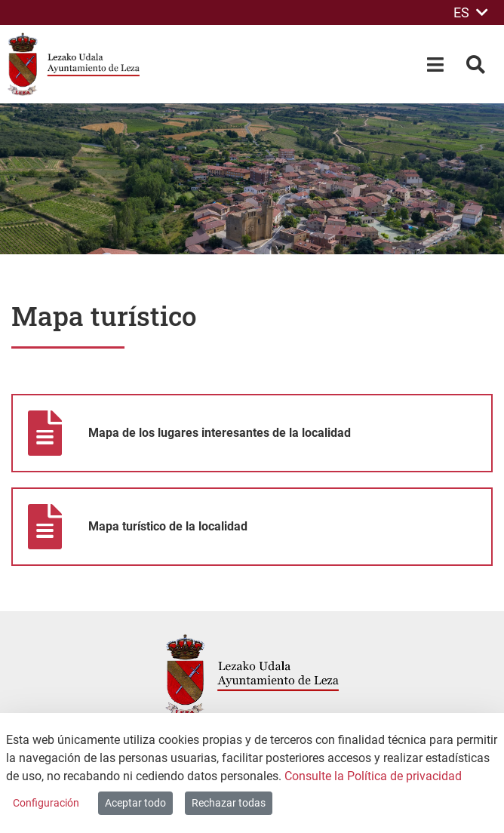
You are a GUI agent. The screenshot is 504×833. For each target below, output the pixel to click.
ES (471, 12)
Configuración (46, 803)
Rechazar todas (229, 803)
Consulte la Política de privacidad (373, 776)
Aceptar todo (135, 803)
